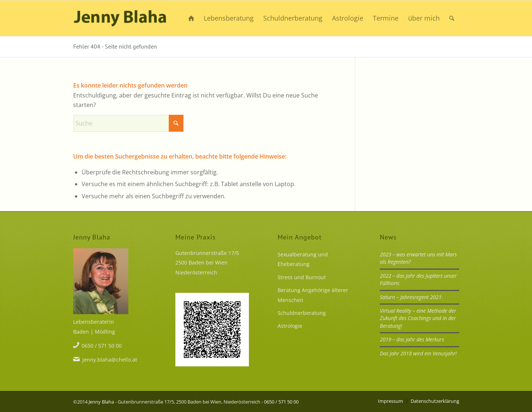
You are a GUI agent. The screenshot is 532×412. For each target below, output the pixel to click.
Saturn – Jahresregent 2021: (411, 297)
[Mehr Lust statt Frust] (120, 18)
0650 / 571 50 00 (102, 346)
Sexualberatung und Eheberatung (303, 259)
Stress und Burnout (302, 277)
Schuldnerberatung (302, 313)
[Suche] (452, 18)
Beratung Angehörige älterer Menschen (313, 295)
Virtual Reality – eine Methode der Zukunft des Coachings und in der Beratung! (418, 318)
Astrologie (290, 326)
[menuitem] (191, 18)
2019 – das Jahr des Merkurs (412, 339)
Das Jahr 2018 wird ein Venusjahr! (418, 353)
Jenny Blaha (101, 402)
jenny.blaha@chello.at (110, 360)
